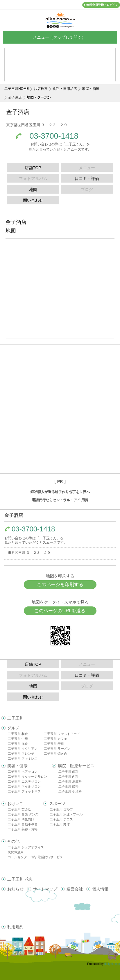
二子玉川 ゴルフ (61, 809)
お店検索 (41, 89)
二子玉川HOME (17, 89)
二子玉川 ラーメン (57, 749)
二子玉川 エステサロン (24, 781)
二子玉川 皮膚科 (70, 781)
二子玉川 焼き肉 (55, 754)
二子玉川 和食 (18, 734)
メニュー (60, 37)
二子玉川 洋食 (18, 744)
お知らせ (15, 889)
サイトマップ (45, 889)
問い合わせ (33, 200)
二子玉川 (15, 718)
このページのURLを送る (60, 611)
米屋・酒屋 (91, 89)
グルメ (13, 728)
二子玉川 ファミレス (23, 758)
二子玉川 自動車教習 (23, 824)
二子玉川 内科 (68, 776)
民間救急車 (16, 852)
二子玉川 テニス (61, 819)
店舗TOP (33, 168)
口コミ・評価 (87, 178)
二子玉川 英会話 (19, 809)
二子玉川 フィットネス (24, 791)
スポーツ (57, 804)
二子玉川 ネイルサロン (24, 786)
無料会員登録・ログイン (102, 5)
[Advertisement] (60, 409)
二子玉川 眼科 (68, 786)
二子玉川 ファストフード (62, 734)
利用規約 (15, 927)
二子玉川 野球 (60, 824)
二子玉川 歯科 (68, 772)
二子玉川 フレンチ (21, 754)
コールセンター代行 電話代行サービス (35, 857)
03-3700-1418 (54, 136)
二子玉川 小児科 (70, 791)
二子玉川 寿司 (54, 744)
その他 (13, 841)
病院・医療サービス (76, 766)
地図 (33, 190)
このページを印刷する (60, 584)
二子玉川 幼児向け (21, 819)
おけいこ (15, 804)
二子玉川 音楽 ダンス (23, 814)
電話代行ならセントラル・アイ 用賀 (60, 500)
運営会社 (75, 889)
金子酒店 (15, 97)
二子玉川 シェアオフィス (26, 847)
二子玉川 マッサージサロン (27, 776)
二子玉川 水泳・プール (66, 814)
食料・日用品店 (65, 89)
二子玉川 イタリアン (23, 749)
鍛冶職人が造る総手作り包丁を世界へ (60, 492)
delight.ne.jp (112, 964)
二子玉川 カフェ (55, 739)
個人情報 (100, 889)
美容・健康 (17, 766)
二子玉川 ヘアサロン (23, 772)
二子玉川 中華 (18, 739)
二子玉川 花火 (20, 879)
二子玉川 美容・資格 (23, 829)
